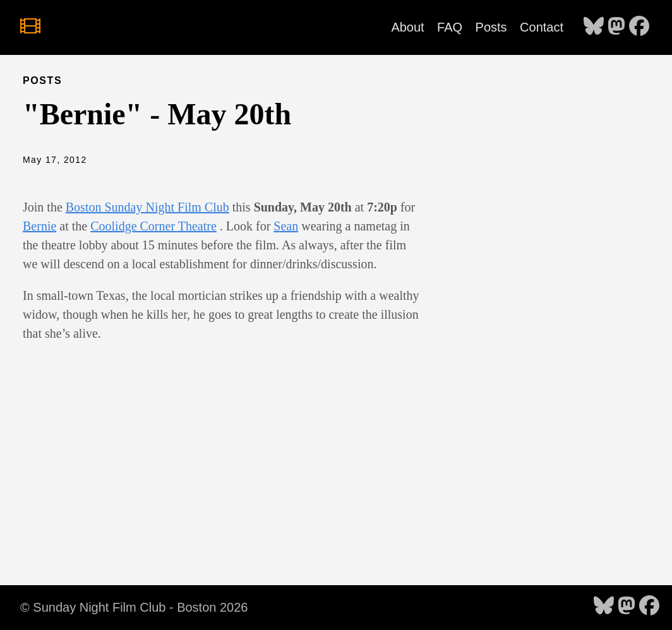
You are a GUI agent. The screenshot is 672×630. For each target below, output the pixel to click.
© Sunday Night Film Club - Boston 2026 (134, 607)
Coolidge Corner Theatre (153, 226)
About (407, 27)
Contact (542, 27)
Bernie (39, 226)
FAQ (450, 27)
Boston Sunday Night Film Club (147, 207)
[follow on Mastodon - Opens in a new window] (616, 27)
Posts (491, 27)
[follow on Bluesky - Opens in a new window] (594, 27)
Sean (286, 226)
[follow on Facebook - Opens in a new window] (639, 27)
